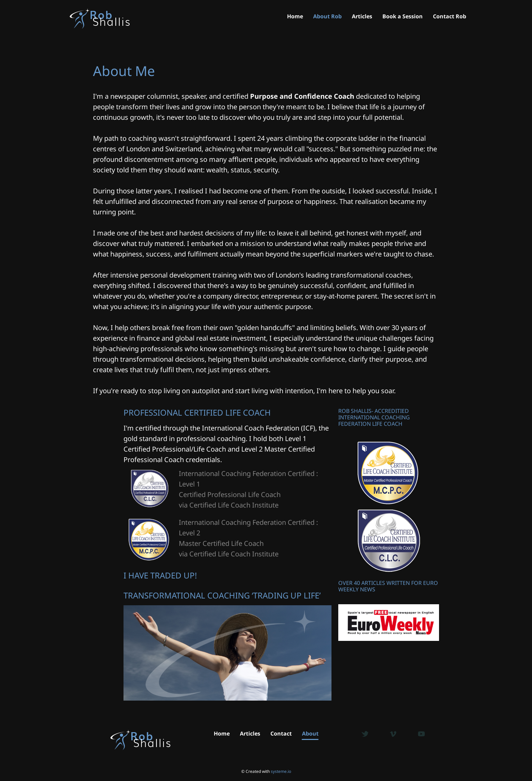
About (310, 734)
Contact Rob (450, 17)
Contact (281, 734)
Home (295, 17)
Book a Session (403, 17)
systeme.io (281, 771)
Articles (362, 17)
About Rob (327, 17)
